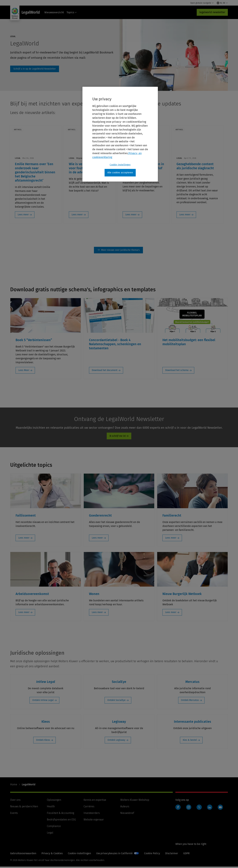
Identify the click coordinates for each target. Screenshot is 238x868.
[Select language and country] (222, 3)
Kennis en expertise (95, 801)
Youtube (220, 808)
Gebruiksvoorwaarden (23, 854)
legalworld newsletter (212, 12)
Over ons (15, 801)
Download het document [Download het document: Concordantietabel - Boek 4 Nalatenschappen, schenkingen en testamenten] (105, 371)
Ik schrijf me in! (118, 437)
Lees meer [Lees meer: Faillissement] (24, 539)
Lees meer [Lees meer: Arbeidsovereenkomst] (24, 613)
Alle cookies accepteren (120, 173)
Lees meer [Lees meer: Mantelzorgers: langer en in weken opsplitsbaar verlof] (134, 215)
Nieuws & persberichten (24, 808)
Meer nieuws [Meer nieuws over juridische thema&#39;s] (118, 251)
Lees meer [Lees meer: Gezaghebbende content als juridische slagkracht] (189, 215)
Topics (72, 12)
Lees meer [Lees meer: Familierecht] (171, 539)
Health (51, 808)
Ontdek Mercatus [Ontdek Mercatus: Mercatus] (190, 701)
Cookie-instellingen (79, 854)
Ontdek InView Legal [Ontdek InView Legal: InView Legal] (43, 701)
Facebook (178, 808)
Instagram (189, 808)
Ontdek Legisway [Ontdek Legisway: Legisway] (116, 741)
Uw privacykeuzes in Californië (114, 854)
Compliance (54, 827)
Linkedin (210, 808)
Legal (50, 834)
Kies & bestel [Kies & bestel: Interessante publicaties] (190, 741)
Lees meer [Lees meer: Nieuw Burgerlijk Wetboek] (171, 613)
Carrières (89, 808)
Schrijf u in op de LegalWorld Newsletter (35, 69)
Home (14, 786)
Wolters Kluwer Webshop (135, 801)
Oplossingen (54, 801)
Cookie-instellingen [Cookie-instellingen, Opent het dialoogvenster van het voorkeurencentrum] (120, 165)
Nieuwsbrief (127, 814)
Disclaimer (172, 854)
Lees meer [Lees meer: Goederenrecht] (97, 539)
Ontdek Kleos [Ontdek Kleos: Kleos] (43, 741)
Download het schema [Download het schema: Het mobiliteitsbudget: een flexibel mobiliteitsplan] (177, 371)
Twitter (199, 808)
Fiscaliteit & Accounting (60, 814)
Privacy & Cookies (52, 854)
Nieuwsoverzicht (54, 12)
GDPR (186, 854)
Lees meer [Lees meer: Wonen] (97, 613)
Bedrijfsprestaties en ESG (61, 821)
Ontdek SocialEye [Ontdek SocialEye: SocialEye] (116, 701)
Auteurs (125, 808)
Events (14, 814)
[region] (120, 134)
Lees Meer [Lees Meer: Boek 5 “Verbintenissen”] (24, 371)
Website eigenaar (94, 821)
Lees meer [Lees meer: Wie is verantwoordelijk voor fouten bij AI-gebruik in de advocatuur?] (79, 215)
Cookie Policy (152, 854)
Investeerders (92, 814)
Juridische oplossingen (37, 654)
